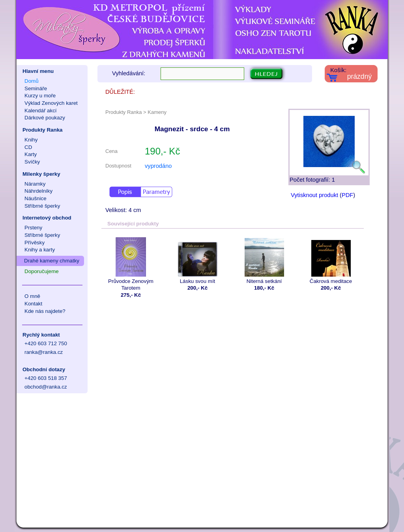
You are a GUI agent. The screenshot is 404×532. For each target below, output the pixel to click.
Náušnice (36, 198)
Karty (31, 154)
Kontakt (33, 304)
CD (28, 147)
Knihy (31, 140)
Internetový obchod (47, 218)
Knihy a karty (40, 250)
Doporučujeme (42, 271)
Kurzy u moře (40, 96)
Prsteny (33, 228)
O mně (32, 296)
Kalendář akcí (41, 111)
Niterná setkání (264, 261)
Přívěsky (35, 243)
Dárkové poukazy (45, 118)
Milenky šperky (41, 174)
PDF (347, 195)
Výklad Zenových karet (51, 103)
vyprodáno (158, 166)
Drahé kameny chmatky (52, 261)
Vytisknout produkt (314, 195)
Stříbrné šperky (42, 206)
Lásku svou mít (197, 261)
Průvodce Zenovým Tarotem (131, 264)
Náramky (35, 184)
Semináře (36, 88)
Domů (32, 81)
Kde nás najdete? (45, 311)
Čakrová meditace (331, 261)
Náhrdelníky (38, 191)
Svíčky (32, 162)
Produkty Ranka (42, 130)
